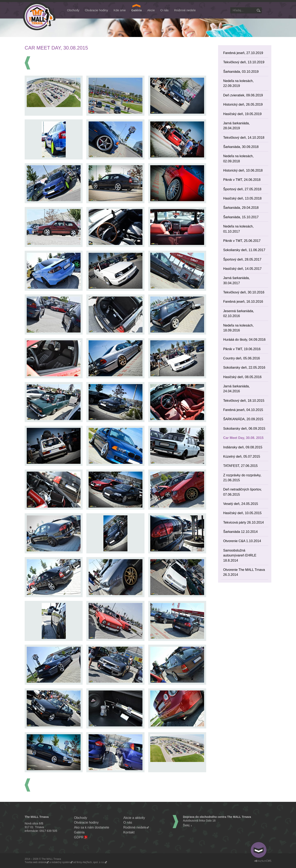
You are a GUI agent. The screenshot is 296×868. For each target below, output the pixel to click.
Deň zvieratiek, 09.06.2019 (243, 95)
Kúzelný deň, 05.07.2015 (242, 456)
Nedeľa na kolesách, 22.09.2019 (238, 83)
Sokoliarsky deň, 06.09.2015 (244, 428)
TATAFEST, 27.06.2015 (240, 466)
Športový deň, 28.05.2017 (242, 259)
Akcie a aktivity (134, 818)
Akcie (151, 10)
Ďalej (186, 825)
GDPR (79, 837)
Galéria (137, 10)
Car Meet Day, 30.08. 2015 (243, 438)
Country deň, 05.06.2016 (242, 358)
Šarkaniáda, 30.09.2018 (241, 147)
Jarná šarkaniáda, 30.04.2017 (236, 280)
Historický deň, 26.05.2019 (243, 104)
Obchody (73, 10)
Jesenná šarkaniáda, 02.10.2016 (239, 313)
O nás (164, 10)
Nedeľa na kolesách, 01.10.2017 (238, 229)
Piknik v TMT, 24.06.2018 (242, 180)
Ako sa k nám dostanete (92, 827)
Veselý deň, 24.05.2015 (241, 504)
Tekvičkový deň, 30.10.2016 (244, 292)
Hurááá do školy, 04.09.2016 (244, 339)
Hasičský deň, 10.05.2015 (242, 513)
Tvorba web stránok (35, 862)
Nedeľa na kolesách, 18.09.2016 (238, 328)
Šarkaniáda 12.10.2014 (240, 532)
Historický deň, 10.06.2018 (243, 170)
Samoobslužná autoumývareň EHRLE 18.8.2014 (240, 555)
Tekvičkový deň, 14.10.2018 (244, 137)
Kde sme (120, 10)
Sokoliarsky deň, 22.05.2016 (244, 367)
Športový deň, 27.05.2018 (242, 189)
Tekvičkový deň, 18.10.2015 (244, 401)
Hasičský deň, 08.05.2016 (242, 377)
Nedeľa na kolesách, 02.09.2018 (238, 158)
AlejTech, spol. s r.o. (93, 862)
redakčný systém (61, 862)
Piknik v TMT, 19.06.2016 (242, 349)
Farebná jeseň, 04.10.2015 (243, 410)
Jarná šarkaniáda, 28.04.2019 (236, 126)
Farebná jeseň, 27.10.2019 (243, 53)
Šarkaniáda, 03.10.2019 (241, 72)
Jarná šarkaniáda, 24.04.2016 (236, 389)
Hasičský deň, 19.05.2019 (242, 114)
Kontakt (129, 832)
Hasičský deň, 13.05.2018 (242, 198)
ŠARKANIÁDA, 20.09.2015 (243, 419)
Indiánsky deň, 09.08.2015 (243, 447)
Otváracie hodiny (96, 10)
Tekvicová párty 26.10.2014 (244, 522)
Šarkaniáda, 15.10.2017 (241, 217)
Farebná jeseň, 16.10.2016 (243, 301)
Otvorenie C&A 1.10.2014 (242, 541)
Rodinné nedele (185, 10)
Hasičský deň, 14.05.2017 (242, 269)
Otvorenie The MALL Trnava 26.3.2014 (244, 572)
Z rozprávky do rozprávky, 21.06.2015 (242, 478)
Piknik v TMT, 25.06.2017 (242, 241)
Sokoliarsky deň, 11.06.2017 (244, 250)
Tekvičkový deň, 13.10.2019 (244, 62)
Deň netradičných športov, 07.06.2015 (242, 492)
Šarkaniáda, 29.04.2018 (241, 208)
